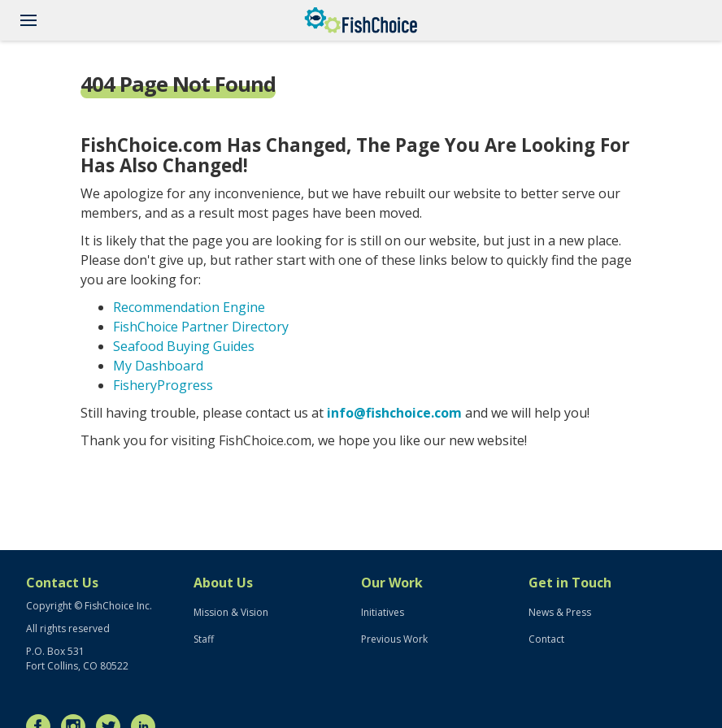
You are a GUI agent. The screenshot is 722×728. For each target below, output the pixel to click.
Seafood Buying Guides (184, 346)
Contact (546, 639)
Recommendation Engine (189, 307)
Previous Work (394, 639)
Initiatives (383, 612)
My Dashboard (158, 366)
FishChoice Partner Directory (201, 327)
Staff (204, 639)
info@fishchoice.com (394, 413)
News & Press (560, 612)
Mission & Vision (231, 612)
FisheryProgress (163, 385)
